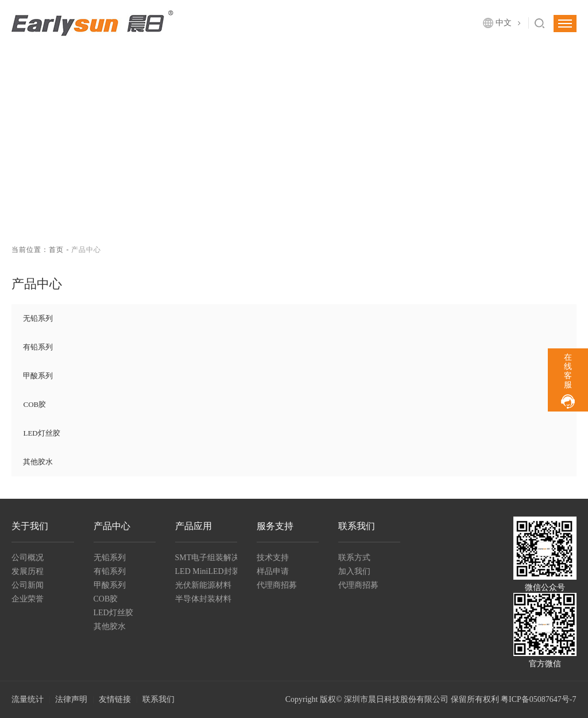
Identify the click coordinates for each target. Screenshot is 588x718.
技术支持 (273, 558)
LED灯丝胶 (41, 433)
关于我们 (30, 526)
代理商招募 (277, 585)
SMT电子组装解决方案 (206, 558)
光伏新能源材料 (203, 585)
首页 (56, 250)
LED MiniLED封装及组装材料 (206, 571)
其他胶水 (38, 462)
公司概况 (28, 558)
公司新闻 (28, 585)
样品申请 (273, 571)
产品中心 (112, 526)
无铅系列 (38, 318)
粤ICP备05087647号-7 (538, 699)
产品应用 (194, 526)
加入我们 (354, 571)
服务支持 (275, 526)
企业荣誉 (28, 599)
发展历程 (28, 571)
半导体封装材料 (203, 599)
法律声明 (71, 699)
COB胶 (34, 404)
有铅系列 (38, 347)
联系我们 (357, 526)
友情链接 (115, 699)
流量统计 (28, 699)
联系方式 (354, 558)
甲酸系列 (38, 376)
